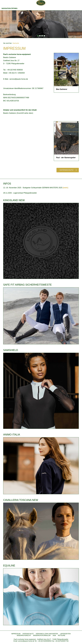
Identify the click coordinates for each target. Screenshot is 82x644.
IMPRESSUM (16, 634)
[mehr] (65, 188)
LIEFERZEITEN (65, 634)
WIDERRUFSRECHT (24, 635)
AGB (54, 635)
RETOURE (62, 635)
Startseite (16, 43)
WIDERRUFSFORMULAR (42, 635)
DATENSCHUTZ (28, 634)
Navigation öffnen (9, 8)
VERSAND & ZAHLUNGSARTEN (47, 634)
